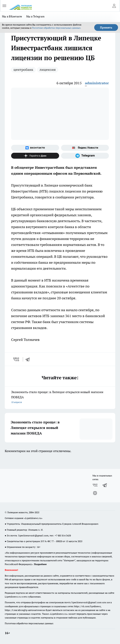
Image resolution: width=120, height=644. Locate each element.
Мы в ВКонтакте (12, 16)
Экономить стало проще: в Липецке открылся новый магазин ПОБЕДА (60, 397)
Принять (106, 28)
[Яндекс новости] (85, 148)
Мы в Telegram (35, 16)
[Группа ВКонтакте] (35, 148)
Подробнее (40, 564)
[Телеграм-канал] (85, 156)
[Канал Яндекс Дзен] (35, 156)
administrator (97, 83)
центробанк (23, 70)
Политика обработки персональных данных (29, 623)
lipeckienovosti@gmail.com (33, 535)
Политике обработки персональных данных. (57, 28)
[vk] (17, 359)
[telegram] (29, 359)
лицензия (48, 70)
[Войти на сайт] (114, 6)
